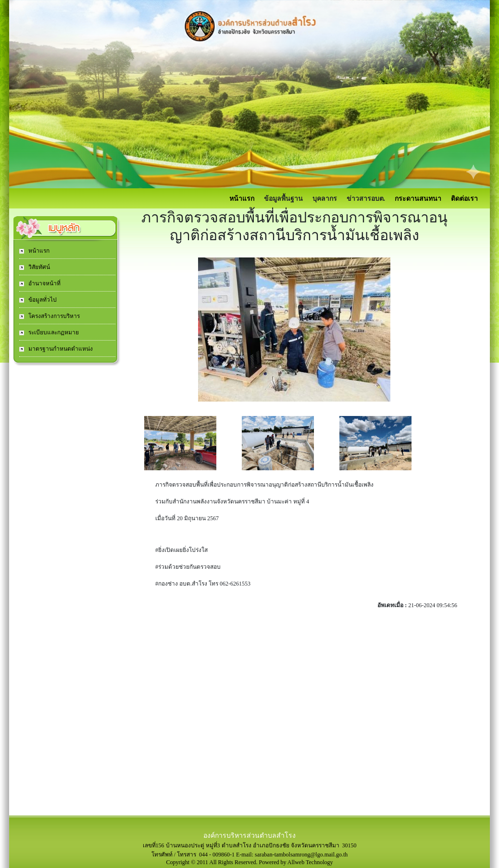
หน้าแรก (242, 199)
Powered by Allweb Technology (296, 862)
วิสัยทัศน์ (38, 267)
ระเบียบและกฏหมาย (53, 332)
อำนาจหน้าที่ (44, 283)
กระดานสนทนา (418, 199)
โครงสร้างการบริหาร (53, 316)
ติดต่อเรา (464, 199)
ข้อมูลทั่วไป (42, 300)
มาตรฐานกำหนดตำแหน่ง (60, 349)
